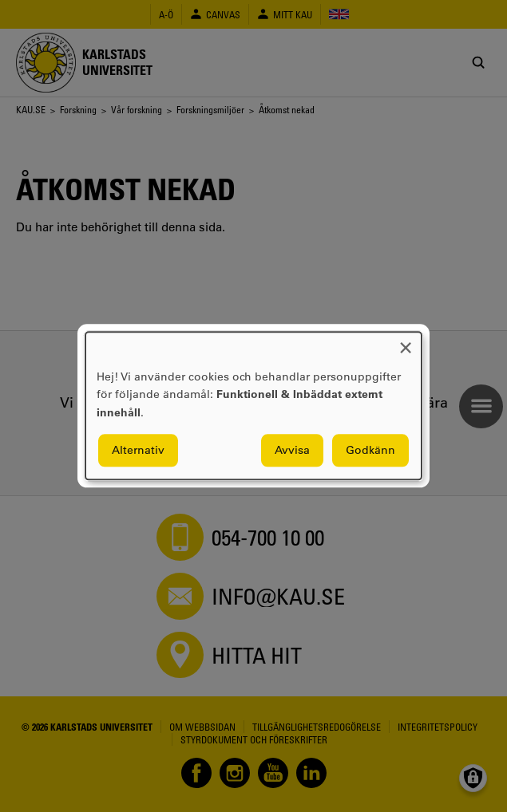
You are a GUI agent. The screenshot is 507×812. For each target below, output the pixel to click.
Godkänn (370, 451)
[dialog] (253, 406)
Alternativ (138, 451)
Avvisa (292, 451)
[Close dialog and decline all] (406, 342)
